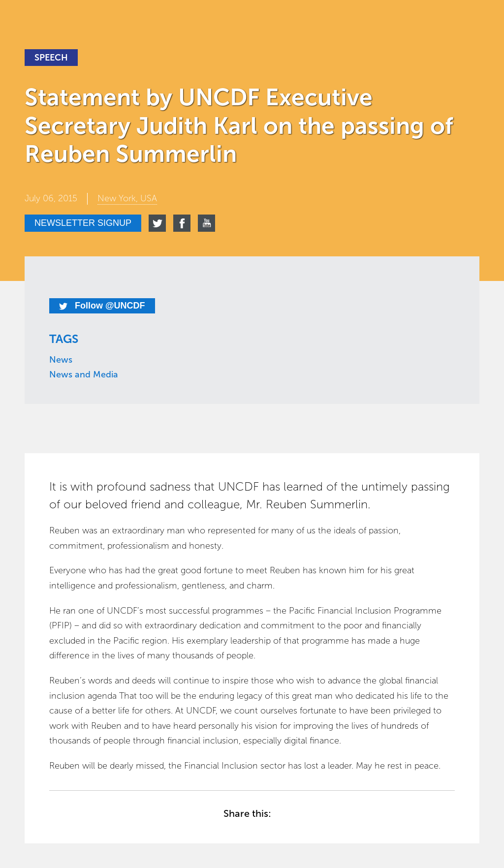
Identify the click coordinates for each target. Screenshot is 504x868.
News (61, 360)
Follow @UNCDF (102, 306)
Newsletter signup (83, 223)
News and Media (84, 374)
